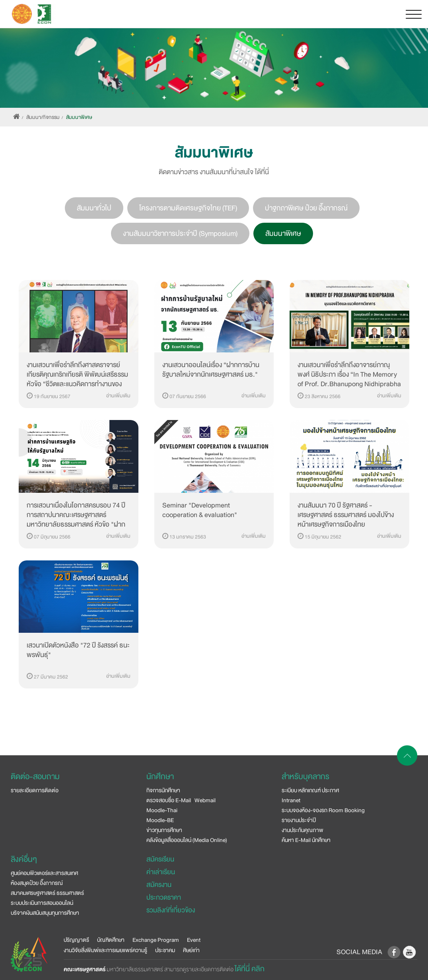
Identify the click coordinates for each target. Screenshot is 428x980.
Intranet (291, 800)
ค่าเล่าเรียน (161, 872)
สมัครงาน (159, 885)
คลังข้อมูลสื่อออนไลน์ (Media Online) (187, 840)
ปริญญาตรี (76, 940)
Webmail (205, 800)
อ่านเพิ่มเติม (118, 396)
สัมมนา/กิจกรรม (43, 117)
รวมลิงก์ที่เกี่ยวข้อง (171, 910)
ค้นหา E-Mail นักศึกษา (306, 840)
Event (194, 940)
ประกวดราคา (164, 897)
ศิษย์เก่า (191, 950)
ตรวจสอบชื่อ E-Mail (169, 800)
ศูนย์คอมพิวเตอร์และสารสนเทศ (44, 873)
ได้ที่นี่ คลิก (250, 969)
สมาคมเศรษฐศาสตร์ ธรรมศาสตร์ (47, 893)
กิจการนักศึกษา (163, 790)
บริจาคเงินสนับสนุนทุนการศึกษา (45, 913)
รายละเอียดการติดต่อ (35, 790)
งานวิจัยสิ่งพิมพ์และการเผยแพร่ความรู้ (105, 950)
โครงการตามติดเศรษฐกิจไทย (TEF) (188, 208)
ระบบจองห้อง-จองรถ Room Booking (323, 810)
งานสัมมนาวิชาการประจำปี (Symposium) (180, 233)
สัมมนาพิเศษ (79, 117)
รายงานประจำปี (299, 820)
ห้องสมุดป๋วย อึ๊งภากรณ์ (37, 883)
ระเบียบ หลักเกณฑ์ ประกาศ (310, 790)
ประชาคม (165, 950)
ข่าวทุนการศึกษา (164, 830)
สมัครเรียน (160, 859)
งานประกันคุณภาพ (303, 830)
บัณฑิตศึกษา (111, 940)
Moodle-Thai (162, 810)
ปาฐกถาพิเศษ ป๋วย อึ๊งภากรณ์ (306, 208)
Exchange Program (156, 940)
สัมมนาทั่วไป (94, 208)
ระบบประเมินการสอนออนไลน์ (42, 903)
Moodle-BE (160, 820)
